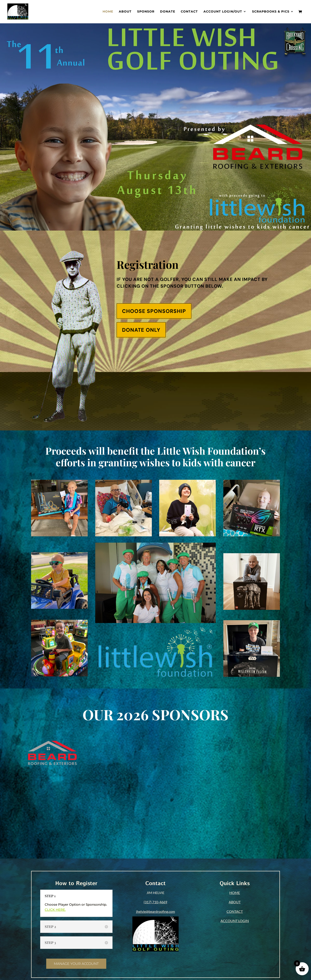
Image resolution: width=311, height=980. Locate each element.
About (125, 12)
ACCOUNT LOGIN (235, 921)
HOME (235, 893)
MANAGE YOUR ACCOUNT (76, 964)
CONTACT (235, 911)
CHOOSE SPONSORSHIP (154, 311)
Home (108, 12)
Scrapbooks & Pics (271, 12)
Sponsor (146, 12)
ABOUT (235, 902)
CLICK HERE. (55, 910)
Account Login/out (223, 12)
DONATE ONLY (141, 330)
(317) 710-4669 (155, 902)
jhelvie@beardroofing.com (155, 911)
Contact (189, 12)
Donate (168, 12)
